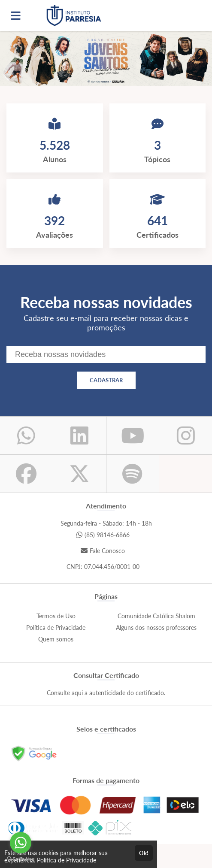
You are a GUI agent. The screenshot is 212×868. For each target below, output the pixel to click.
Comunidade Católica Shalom (156, 616)
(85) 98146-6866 (103, 535)
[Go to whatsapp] (21, 843)
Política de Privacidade (56, 628)
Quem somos (56, 639)
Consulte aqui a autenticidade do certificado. (106, 693)
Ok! (144, 853)
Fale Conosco (103, 551)
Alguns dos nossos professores (156, 628)
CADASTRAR (106, 380)
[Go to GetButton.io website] (21, 859)
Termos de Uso (56, 616)
